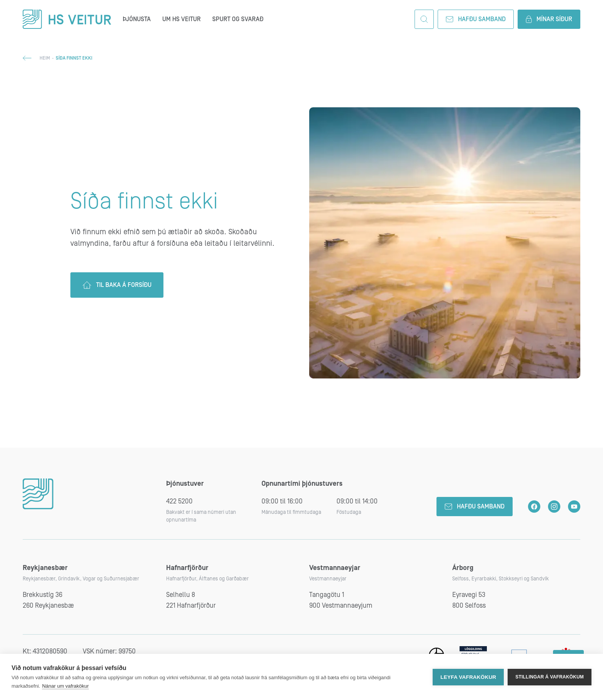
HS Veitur (67, 19)
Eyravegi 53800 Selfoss (469, 600)
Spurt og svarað (238, 19)
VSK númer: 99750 (109, 651)
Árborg (463, 568)
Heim (45, 58)
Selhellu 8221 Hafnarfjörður (191, 600)
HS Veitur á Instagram (554, 507)
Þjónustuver (185, 484)
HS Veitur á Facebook (534, 507)
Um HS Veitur (182, 19)
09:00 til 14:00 (357, 501)
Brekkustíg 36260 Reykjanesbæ (48, 600)
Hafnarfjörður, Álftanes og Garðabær (207, 579)
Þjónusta (137, 19)
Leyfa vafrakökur (468, 677)
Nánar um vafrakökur (65, 686)
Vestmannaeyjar (335, 568)
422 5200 (179, 501)
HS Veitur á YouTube (574, 507)
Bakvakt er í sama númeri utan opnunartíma (201, 516)
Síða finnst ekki (144, 202)
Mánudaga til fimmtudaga (291, 512)
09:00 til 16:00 (282, 501)
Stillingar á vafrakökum (550, 677)
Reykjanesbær (45, 568)
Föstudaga (349, 512)
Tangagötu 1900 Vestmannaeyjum (341, 600)
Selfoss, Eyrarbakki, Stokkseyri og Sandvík (501, 579)
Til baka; (27, 58)
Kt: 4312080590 (45, 651)
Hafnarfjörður (187, 568)
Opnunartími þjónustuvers (302, 484)
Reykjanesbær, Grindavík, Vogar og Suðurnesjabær (81, 579)
